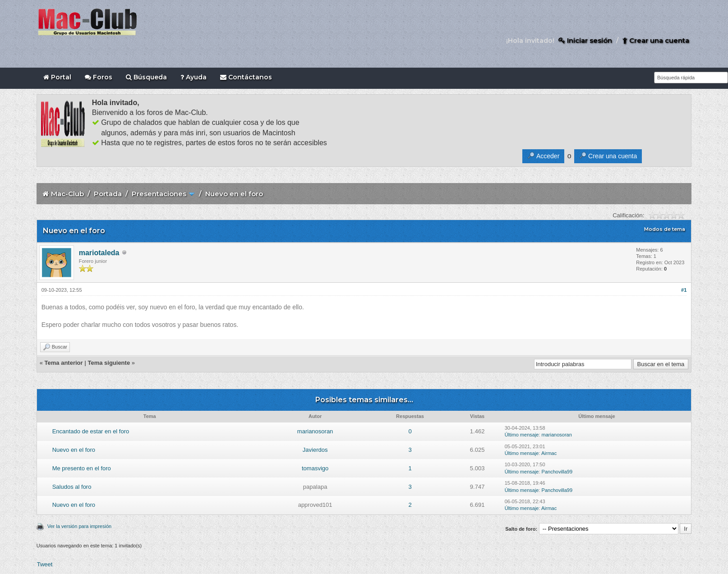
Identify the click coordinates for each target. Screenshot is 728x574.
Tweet (45, 564)
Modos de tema (665, 229)
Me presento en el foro (82, 468)
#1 (684, 290)
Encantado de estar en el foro (91, 431)
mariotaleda (99, 253)
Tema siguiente (109, 363)
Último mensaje (522, 435)
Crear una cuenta (656, 40)
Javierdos (315, 450)
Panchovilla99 (557, 472)
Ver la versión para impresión (79, 526)
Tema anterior (64, 363)
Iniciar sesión (585, 40)
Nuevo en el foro (74, 450)
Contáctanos (246, 77)
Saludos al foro (72, 487)
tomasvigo (315, 468)
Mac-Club (67, 194)
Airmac (549, 453)
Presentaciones (159, 194)
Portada (108, 194)
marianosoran (315, 431)
